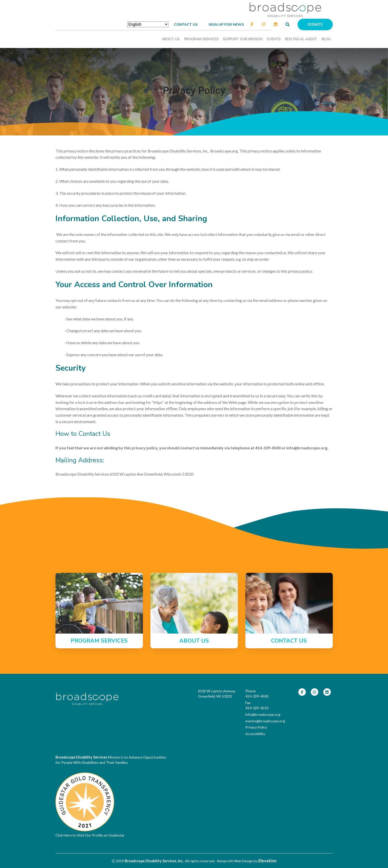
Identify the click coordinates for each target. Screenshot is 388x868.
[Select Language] (148, 24)
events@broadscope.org (265, 721)
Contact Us (186, 25)
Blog (326, 39)
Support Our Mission (243, 39)
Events (274, 39)
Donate (315, 24)
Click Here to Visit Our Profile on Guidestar (90, 835)
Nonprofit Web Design (235, 861)
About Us (171, 39)
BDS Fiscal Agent (301, 39)
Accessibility (255, 734)
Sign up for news (226, 25)
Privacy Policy (256, 727)
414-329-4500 (257, 696)
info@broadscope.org (263, 714)
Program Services (201, 39)
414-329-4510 (257, 708)
